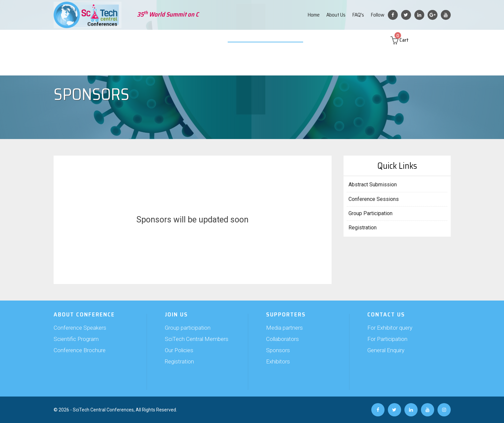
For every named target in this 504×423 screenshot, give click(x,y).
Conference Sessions (374, 199)
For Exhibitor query (390, 328)
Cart (406, 40)
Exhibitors (278, 361)
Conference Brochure (80, 350)
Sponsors (278, 350)
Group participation (188, 328)
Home (314, 15)
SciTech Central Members (197, 339)
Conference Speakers (80, 328)
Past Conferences (334, 40)
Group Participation (370, 213)
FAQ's (358, 15)
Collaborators (282, 339)
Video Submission (258, 40)
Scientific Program (76, 339)
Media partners (284, 328)
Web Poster (296, 40)
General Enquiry (386, 350)
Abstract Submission (129, 40)
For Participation (387, 339)
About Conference (80, 40)
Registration (363, 228)
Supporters (192, 40)
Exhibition (221, 40)
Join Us (165, 40)
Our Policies (179, 350)
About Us (336, 15)
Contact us (372, 40)
